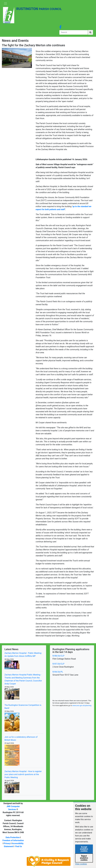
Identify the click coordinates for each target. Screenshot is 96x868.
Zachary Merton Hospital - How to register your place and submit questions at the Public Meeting (23, 774)
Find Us (19, 846)
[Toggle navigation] (5, 4)
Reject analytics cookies (84, 858)
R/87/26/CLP (58, 664)
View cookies (81, 864)
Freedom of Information (13, 840)
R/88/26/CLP (58, 656)
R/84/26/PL (58, 672)
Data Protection (13, 837)
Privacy (7, 843)
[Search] (74, 32)
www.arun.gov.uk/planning (82, 705)
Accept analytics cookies (84, 849)
